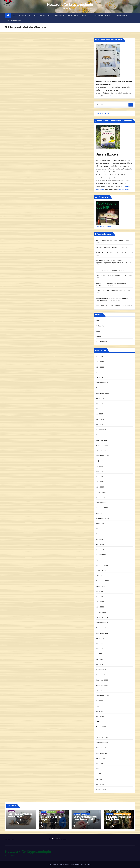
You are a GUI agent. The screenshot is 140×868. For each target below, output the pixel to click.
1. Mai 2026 (14, 820)
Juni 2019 (99, 769)
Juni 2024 (100, 471)
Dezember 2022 (102, 565)
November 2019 (102, 743)
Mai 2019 (99, 774)
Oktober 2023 (101, 513)
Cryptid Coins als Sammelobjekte (109, 291)
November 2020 (102, 685)
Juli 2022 (99, 591)
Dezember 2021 (102, 617)
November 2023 (102, 508)
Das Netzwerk (14, 20)
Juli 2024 (99, 466)
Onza (98, 321)
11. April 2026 (113, 823)
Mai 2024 (99, 477)
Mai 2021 (99, 654)
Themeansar (87, 865)
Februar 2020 (101, 727)
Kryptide (59, 15)
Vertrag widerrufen (103, 113)
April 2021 (100, 659)
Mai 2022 (99, 596)
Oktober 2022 (101, 576)
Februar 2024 (101, 492)
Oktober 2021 (101, 628)
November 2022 (102, 570)
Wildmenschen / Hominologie (122, 814)
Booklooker (100, 190)
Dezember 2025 (102, 377)
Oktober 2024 (101, 450)
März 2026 (100, 367)
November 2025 (102, 383)
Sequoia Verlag (124, 190)
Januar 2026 (101, 372)
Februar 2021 (101, 670)
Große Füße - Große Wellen (107, 270)
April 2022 (100, 602)
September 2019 (102, 753)
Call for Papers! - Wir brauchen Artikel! (111, 253)
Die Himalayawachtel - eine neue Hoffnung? (113, 240)
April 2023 (100, 544)
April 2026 (100, 362)
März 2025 (100, 424)
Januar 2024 (101, 497)
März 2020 (100, 722)
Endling (99, 336)
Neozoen (86, 15)
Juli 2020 (99, 701)
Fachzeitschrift (102, 342)
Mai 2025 (99, 414)
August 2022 (101, 586)
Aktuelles (77, 814)
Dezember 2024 (102, 440)
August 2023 (101, 523)
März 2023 (100, 550)
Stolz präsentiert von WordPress (59, 865)
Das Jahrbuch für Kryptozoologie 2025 (111, 276)
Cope (98, 331)
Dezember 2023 (102, 503)
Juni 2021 (99, 649)
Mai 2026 (99, 357)
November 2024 (102, 445)
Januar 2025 (101, 435)
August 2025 (101, 398)
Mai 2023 (99, 539)
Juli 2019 (99, 763)
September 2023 (102, 518)
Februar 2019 (101, 790)
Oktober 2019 (101, 748)
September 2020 (102, 696)
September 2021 (102, 633)
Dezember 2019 (102, 737)
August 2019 (100, 758)
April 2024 (100, 482)
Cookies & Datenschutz (58, 839)
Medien (43, 812)
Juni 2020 (100, 706)
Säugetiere (60, 812)
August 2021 (100, 638)
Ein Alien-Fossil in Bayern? (106, 248)
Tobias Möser (61, 823)
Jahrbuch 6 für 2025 (118, 96)
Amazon (127, 187)
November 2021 (102, 623)
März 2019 (100, 784)
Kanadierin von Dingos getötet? (108, 306)
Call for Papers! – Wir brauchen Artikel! (85, 818)
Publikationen (121, 15)
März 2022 (100, 607)
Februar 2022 (101, 612)
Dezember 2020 (102, 680)
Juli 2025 (99, 403)
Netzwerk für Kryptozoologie (70, 5)
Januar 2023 (101, 560)
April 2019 (100, 779)
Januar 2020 (101, 732)
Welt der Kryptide (42, 15)
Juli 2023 (99, 529)
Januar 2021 (100, 675)
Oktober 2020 (101, 690)
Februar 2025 (101, 430)
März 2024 (100, 487)
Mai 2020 (99, 711)
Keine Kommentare (50, 826)
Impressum (9, 839)
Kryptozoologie (21, 15)
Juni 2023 (100, 534)
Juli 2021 (99, 643)
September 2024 (102, 456)
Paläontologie (102, 15)
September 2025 (102, 393)
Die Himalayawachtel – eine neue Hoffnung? (20, 816)
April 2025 (100, 419)
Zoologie (73, 15)
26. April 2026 (48, 823)
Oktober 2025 (101, 388)
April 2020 (100, 716)
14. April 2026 (81, 823)
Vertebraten (100, 326)
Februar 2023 (101, 555)
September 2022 (102, 581)
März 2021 (100, 664)
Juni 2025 (100, 409)
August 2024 (101, 461)
